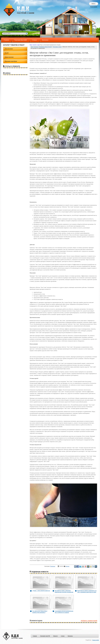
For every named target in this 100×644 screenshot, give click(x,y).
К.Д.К (7, 53)
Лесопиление (9, 49)
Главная (6, 40)
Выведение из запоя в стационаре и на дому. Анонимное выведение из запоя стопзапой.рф (87, 591)
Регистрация (94, 7)
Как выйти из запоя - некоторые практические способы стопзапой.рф (64, 591)
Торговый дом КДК (45, 636)
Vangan (68, 566)
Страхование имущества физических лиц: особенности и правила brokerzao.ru (64, 612)
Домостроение (9, 57)
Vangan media (96, 640)
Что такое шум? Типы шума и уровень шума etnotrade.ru (40, 612)
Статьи (35, 40)
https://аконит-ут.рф (35, 45)
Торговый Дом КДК (21, 40)
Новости (55, 636)
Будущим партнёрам (11, 61)
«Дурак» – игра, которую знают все (41, 591)
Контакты (45, 40)
